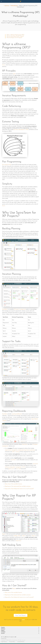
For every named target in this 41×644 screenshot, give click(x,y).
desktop (15, 536)
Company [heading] (3, 632)
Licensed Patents (21, 642)
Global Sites (4, 639)
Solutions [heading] (3, 629)
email (23, 620)
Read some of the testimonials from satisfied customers (18, 486)
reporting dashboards (17, 414)
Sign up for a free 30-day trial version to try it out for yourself (19, 489)
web (19, 536)
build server (11, 469)
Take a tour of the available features (13, 484)
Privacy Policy (12, 642)
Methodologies (14, 6)
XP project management (20, 309)
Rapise (4, 534)
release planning (22, 450)
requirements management (11, 450)
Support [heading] (3, 630)
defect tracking (16, 452)
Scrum (4, 65)
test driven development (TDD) (21, 130)
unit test (18, 469)
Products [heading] (3, 627)
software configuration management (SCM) (15, 467)
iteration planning (30, 450)
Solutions (7, 6)
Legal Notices (4, 642)
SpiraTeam (5, 309)
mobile (24, 536)
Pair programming (6, 165)
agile (14, 74)
